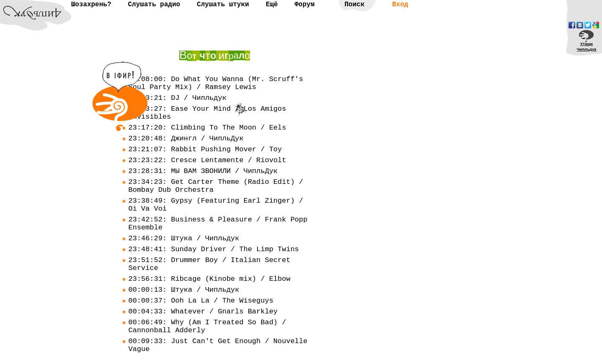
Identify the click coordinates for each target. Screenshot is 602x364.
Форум (304, 5)
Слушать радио (154, 5)
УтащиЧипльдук (587, 46)
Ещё (272, 5)
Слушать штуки (223, 5)
